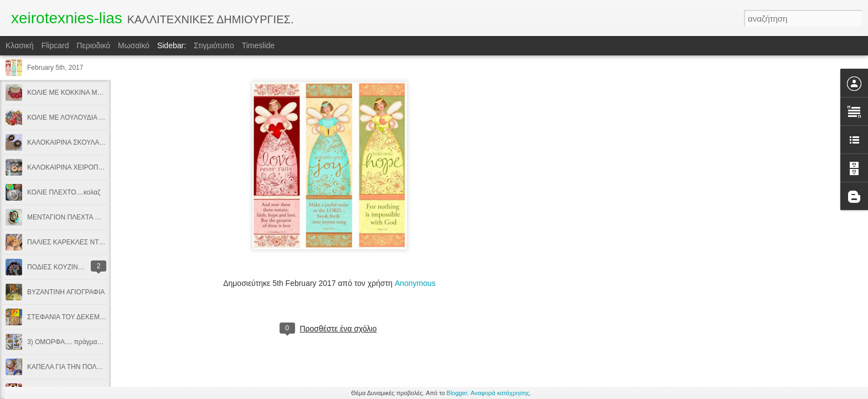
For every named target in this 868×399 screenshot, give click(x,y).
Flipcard (55, 45)
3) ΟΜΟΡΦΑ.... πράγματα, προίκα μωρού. (89, 342)
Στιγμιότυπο (214, 45)
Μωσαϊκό (134, 45)
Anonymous (415, 283)
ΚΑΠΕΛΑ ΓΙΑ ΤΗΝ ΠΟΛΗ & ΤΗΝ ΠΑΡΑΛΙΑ (90, 367)
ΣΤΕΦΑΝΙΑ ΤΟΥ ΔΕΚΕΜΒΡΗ (70, 317)
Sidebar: (172, 45)
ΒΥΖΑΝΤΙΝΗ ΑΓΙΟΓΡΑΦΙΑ (66, 292)
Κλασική (20, 45)
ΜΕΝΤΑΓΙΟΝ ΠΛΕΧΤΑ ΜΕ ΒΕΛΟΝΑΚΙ (84, 217)
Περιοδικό (93, 45)
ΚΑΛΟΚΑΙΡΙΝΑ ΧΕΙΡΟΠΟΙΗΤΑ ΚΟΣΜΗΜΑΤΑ (94, 167)
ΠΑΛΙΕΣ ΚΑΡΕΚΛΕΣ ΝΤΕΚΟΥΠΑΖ (79, 242)
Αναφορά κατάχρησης (500, 393)
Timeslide (258, 45)
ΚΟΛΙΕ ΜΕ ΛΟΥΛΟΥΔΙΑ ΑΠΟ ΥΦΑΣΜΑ (85, 117)
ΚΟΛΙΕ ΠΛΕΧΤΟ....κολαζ (64, 192)
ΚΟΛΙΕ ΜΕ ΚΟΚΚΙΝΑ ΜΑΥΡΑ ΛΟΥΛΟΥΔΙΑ (90, 93)
